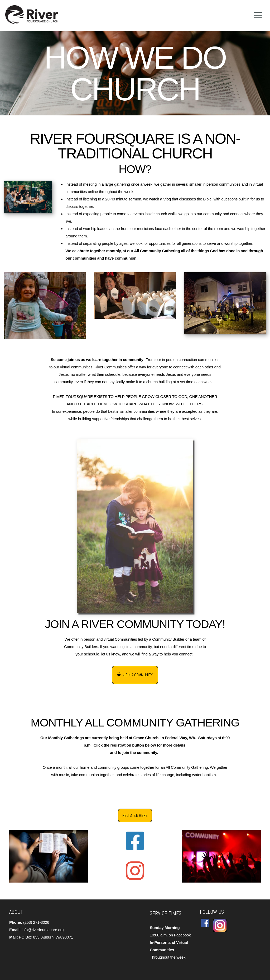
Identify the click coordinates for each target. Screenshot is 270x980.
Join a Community (134, 675)
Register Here (135, 815)
